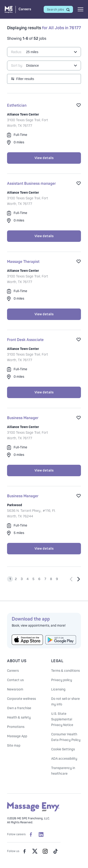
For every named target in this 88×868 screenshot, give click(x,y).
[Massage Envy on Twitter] (35, 851)
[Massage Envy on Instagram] (45, 851)
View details (44, 158)
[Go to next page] (79, 579)
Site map (14, 746)
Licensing (58, 689)
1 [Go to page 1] (10, 579)
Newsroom (15, 689)
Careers (13, 671)
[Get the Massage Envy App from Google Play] (61, 640)
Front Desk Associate (25, 340)
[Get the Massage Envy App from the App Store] (27, 640)
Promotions (16, 727)
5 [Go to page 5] (33, 579)
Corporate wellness (21, 699)
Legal (57, 661)
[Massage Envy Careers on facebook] (31, 834)
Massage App (17, 736)
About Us (17, 661)
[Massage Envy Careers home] (18, 9)
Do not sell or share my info (65, 702)
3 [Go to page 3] (22, 579)
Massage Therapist (23, 262)
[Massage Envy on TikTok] (55, 851)
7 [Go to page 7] (45, 579)
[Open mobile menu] (80, 9)
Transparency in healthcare (63, 771)
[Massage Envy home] (33, 811)
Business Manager (23, 418)
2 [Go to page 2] (16, 579)
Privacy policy (62, 680)
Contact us (15, 680)
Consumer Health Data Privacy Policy (66, 737)
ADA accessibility (64, 759)
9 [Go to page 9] (57, 579)
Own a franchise (19, 708)
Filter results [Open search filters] (25, 79)
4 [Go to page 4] (28, 579)
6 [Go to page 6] (39, 579)
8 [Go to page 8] (51, 579)
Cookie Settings (63, 749)
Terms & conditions (65, 671)
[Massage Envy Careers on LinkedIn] (41, 834)
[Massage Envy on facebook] (24, 851)
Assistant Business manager (31, 184)
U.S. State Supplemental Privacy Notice (62, 719)
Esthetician (17, 105)
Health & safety (19, 717)
